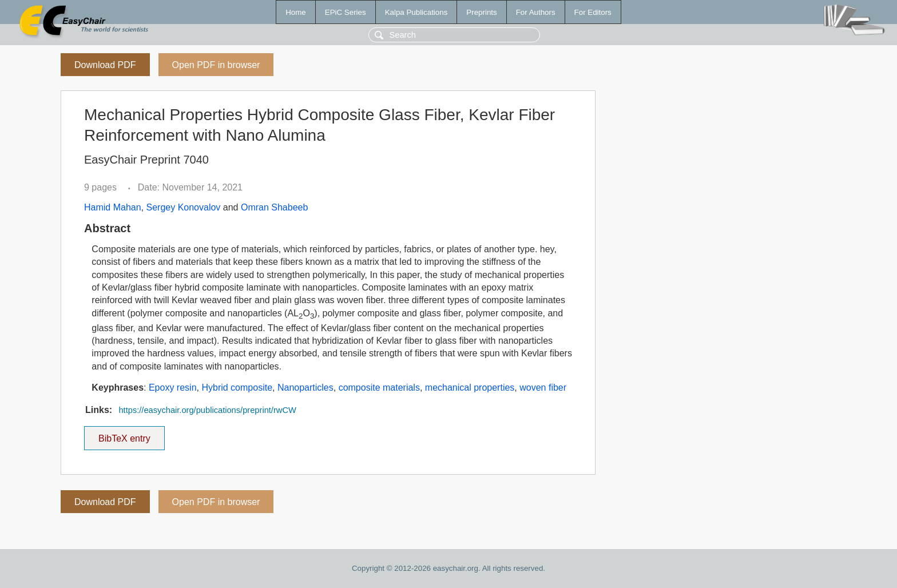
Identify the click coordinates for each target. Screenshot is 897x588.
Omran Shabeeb (274, 207)
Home (296, 12)
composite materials (379, 388)
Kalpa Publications (416, 12)
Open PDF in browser (216, 65)
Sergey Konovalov (184, 207)
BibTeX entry (124, 435)
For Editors (593, 12)
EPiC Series (346, 12)
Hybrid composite (237, 388)
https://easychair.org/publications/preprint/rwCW (207, 410)
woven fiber (543, 388)
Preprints (481, 12)
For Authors (536, 12)
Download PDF (105, 65)
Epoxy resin (173, 388)
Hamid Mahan (113, 207)
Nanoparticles (305, 388)
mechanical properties (470, 388)
